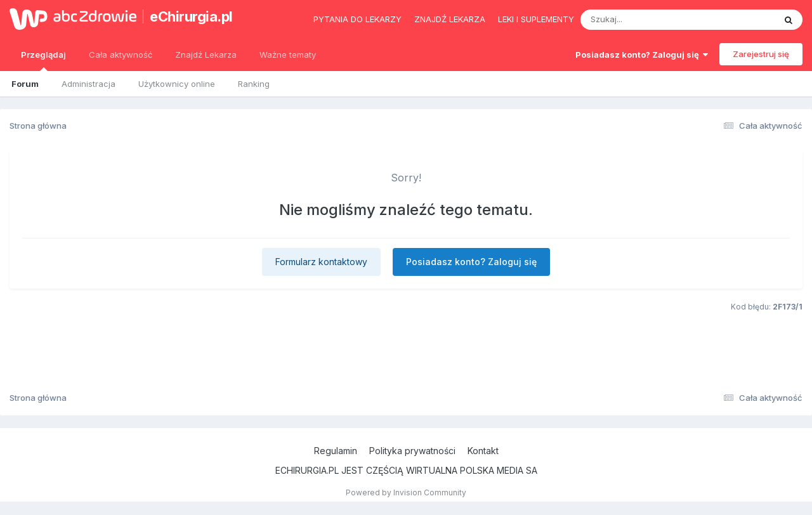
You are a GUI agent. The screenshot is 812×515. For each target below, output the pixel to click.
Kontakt (483, 451)
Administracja (88, 84)
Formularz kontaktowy (321, 262)
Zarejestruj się (761, 54)
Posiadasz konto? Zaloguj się (642, 55)
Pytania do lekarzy (357, 19)
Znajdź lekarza (450, 19)
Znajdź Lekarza (206, 55)
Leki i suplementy (536, 19)
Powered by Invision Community (406, 492)
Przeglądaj (43, 60)
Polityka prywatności (412, 451)
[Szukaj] (646, 20)
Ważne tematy (288, 55)
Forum (25, 84)
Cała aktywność (121, 55)
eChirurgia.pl (191, 16)
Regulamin (336, 451)
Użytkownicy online (177, 84)
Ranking (254, 84)
